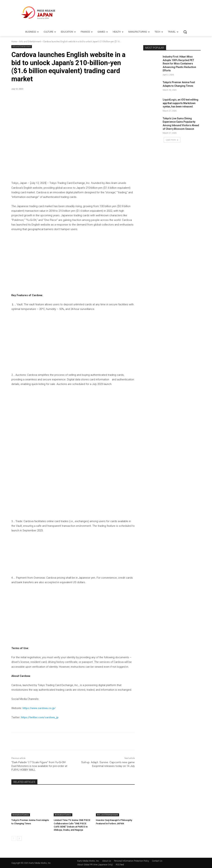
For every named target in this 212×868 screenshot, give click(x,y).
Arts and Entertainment (30, 42)
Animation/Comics (21, 815)
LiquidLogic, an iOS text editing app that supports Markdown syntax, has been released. (181, 103)
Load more (172, 140)
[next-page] (19, 838)
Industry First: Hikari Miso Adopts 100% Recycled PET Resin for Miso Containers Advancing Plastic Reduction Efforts (179, 64)
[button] (185, 32)
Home (14, 42)
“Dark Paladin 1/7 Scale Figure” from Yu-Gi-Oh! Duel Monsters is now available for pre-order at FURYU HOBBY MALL (39, 766)
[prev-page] (14, 838)
